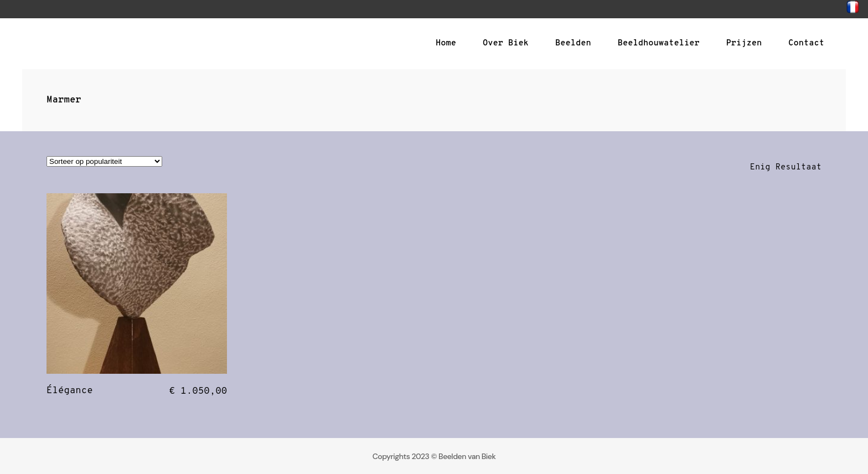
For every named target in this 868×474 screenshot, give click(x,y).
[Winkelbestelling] (104, 161)
